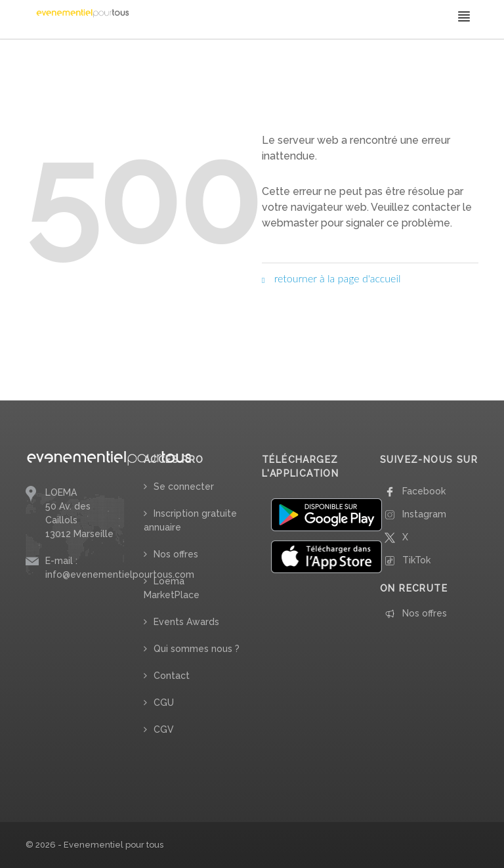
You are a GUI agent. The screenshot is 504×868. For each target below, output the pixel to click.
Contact (172, 676)
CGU (164, 703)
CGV (164, 729)
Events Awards (186, 622)
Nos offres (176, 554)
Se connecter (184, 487)
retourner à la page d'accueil (331, 278)
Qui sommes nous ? (197, 649)
